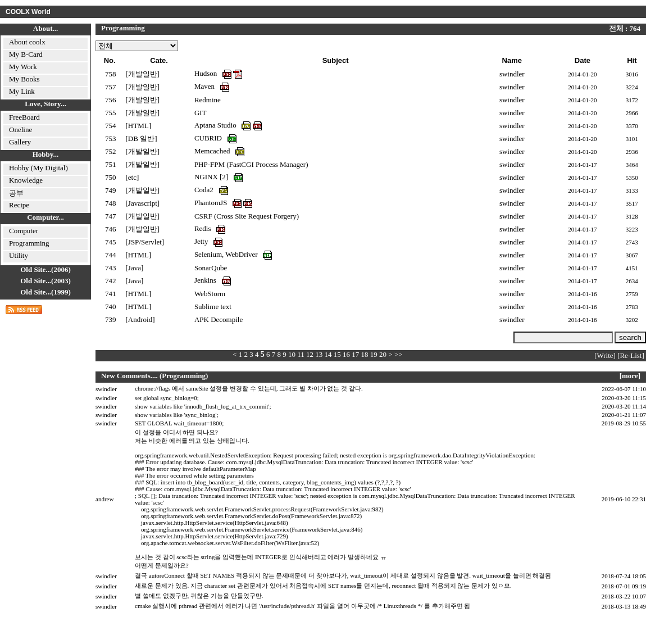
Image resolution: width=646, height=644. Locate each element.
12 (310, 354)
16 (346, 354)
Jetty (202, 241)
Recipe (19, 205)
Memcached (213, 151)
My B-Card (26, 54)
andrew (104, 499)
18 (365, 354)
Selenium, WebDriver (227, 254)
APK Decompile (219, 319)
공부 (16, 193)
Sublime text (213, 307)
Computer (24, 231)
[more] (630, 376)
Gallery (20, 142)
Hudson (207, 73)
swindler (106, 389)
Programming (29, 243)
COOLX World (28, 12)
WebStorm (210, 294)
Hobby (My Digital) (38, 168)
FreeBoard (24, 117)
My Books (24, 79)
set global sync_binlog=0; (167, 398)
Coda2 (205, 190)
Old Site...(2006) (46, 269)
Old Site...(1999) (46, 292)
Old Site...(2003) (46, 281)
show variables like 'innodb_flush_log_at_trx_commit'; (203, 406)
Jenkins (206, 280)
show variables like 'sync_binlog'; (176, 415)
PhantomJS (212, 203)
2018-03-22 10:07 (624, 596)
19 (374, 354)
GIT (201, 113)
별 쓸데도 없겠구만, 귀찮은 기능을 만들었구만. (199, 596)
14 (328, 354)
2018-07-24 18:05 (624, 576)
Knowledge (26, 180)
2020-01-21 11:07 (624, 415)
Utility (19, 255)
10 (292, 354)
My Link (22, 91)
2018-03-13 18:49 (624, 606)
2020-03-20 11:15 (624, 398)
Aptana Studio (216, 125)
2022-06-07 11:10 (624, 389)
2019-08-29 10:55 (624, 423)
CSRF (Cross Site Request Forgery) (247, 216)
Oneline (21, 130)
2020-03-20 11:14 (624, 406)
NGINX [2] (211, 177)
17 (355, 354)
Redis (204, 228)
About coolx (27, 42)
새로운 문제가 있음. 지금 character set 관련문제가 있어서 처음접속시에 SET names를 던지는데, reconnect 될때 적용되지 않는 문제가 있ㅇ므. (323, 586)
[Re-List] (631, 355)
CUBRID (209, 138)
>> (399, 354)
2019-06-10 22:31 (624, 499)
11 (301, 354)
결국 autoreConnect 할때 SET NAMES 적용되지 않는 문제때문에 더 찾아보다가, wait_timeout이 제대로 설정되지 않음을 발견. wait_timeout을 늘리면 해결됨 (343, 575)
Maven (205, 86)
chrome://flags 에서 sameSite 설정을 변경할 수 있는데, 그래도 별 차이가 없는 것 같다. (249, 388)
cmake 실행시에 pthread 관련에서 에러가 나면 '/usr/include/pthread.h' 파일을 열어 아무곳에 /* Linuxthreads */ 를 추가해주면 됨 (302, 606)
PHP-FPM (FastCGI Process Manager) (251, 164)
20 (383, 354)
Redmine (208, 100)
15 (337, 354)
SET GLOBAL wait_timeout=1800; (179, 423)
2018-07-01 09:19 (624, 586)
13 (319, 354)
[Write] (605, 355)
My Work (23, 67)
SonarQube (211, 268)
